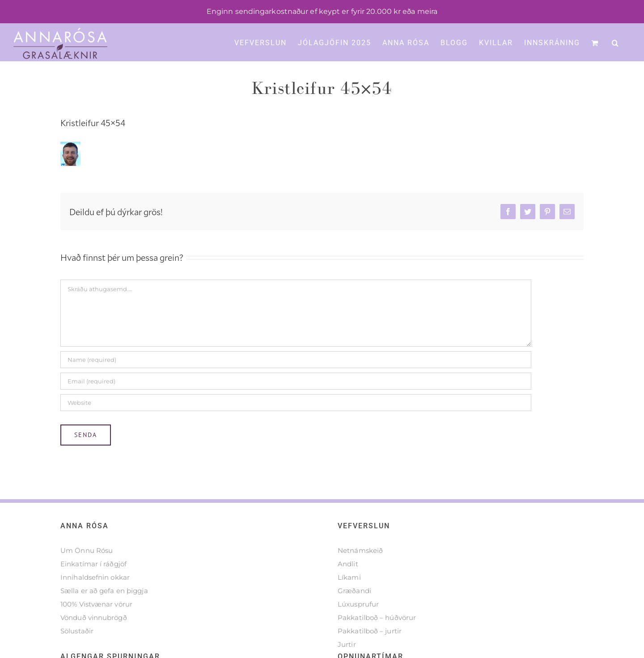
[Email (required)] (296, 402)
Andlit (348, 584)
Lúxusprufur (358, 625)
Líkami (349, 598)
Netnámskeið (360, 571)
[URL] (296, 423)
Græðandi (354, 611)
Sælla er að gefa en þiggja (104, 611)
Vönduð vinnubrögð (94, 638)
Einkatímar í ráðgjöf (93, 584)
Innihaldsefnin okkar (95, 598)
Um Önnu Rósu (87, 571)
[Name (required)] (296, 380)
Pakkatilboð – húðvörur (377, 638)
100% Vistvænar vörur (96, 625)
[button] (616, 42)
